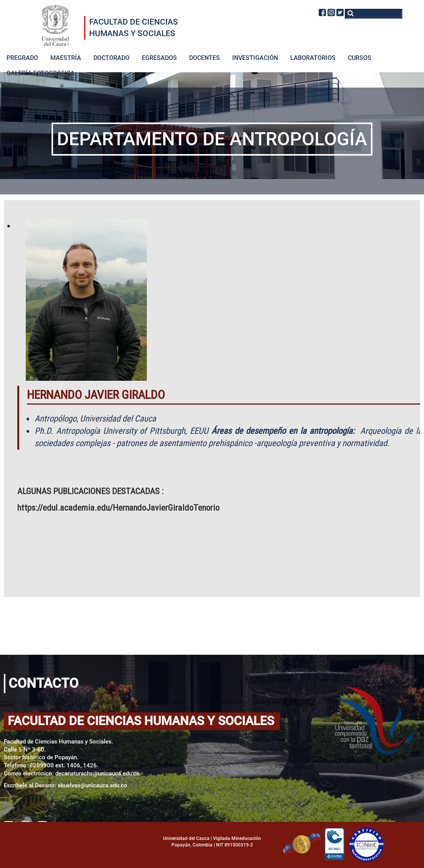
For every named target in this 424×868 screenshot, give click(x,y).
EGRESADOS (159, 58)
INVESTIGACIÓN (255, 58)
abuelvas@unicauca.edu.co (92, 785)
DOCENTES (205, 58)
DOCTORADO (111, 58)
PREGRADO (22, 58)
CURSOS (360, 58)
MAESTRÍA (66, 58)
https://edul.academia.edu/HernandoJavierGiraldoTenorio (118, 508)
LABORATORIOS (313, 58)
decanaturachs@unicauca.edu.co (98, 773)
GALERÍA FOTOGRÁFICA (41, 73)
